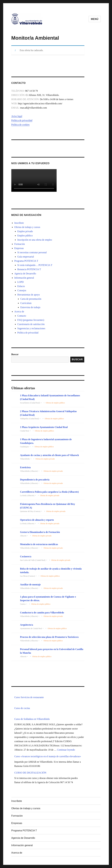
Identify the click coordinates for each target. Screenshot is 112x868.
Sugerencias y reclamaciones (31, 328)
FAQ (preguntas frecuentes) (31, 320)
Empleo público (25, 236)
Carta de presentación (31, 299)
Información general (24, 278)
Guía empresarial (26, 257)
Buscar (15, 354)
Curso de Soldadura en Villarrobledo (32, 719)
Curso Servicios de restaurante (29, 697)
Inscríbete (19, 223)
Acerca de (19, 312)
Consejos (22, 290)
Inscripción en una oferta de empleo (35, 240)
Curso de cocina (22, 708)
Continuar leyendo (66, 750)
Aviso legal (17, 116)
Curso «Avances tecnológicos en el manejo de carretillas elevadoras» (48, 756)
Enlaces (21, 286)
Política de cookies (20, 125)
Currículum (26, 303)
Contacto (22, 316)
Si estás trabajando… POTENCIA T (35, 265)
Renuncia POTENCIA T (29, 269)
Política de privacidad (22, 120)
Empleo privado (25, 231)
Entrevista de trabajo (30, 307)
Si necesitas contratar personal (32, 252)
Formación (20, 244)
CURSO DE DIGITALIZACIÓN (30, 773)
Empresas (19, 248)
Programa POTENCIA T (26, 261)
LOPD (21, 282)
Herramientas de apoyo (29, 295)
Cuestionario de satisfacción (31, 324)
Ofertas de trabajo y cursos (27, 227)
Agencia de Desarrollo (25, 274)
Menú (95, 19)
